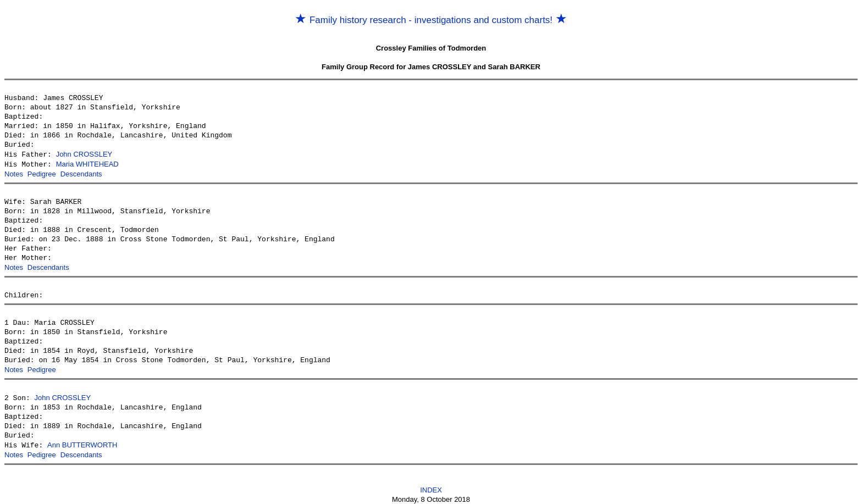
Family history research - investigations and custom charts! (431, 20)
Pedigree (42, 173)
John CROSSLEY (84, 154)
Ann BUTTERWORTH (82, 442)
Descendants (81, 173)
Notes (14, 173)
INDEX (431, 486)
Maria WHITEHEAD (87, 164)
